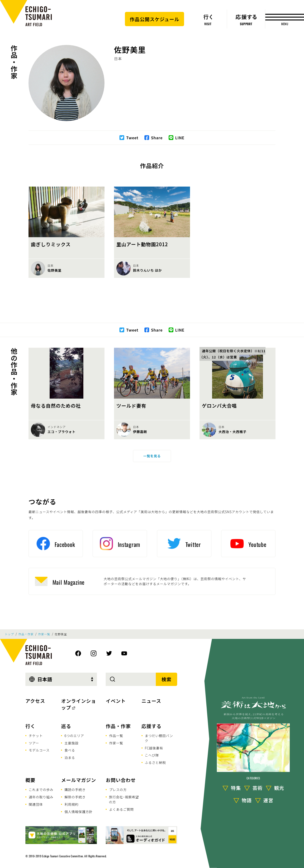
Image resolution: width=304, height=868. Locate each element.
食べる (70, 750)
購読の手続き (75, 790)
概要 (30, 780)
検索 (166, 679)
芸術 (257, 788)
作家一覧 (44, 634)
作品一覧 (116, 736)
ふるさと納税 (155, 762)
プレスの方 (118, 790)
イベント (116, 701)
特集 (236, 788)
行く (30, 726)
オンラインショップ (78, 704)
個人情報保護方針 (78, 812)
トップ (9, 634)
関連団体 (36, 804)
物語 (247, 800)
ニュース (151, 701)
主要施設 (71, 743)
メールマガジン (78, 780)
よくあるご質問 (121, 809)
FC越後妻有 (154, 748)
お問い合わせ (121, 780)
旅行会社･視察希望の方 (124, 799)
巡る (66, 726)
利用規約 (71, 804)
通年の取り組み (41, 797)
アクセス (35, 701)
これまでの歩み (41, 790)
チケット (36, 736)
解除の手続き (75, 797)
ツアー (34, 743)
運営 (268, 800)
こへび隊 (152, 755)
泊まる (70, 757)
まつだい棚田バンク (159, 738)
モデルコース (39, 750)
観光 (279, 788)
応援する (152, 726)
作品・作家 (14, 62)
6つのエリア (74, 736)
